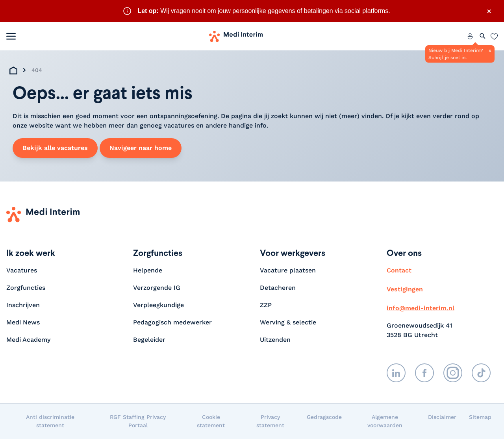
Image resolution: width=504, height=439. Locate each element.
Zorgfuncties (26, 288)
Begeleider (149, 340)
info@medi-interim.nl (421, 308)
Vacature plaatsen (288, 270)
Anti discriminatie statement (50, 421)
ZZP (266, 305)
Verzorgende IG (157, 288)
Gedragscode (324, 417)
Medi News (23, 322)
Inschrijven (23, 305)
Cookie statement (211, 421)
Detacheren (278, 288)
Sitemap (480, 417)
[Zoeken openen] (483, 36)
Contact (399, 270)
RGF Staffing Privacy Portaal (138, 421)
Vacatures (22, 270)
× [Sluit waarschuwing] (489, 11)
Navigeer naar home (141, 148)
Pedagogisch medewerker (172, 322)
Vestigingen (405, 289)
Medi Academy (29, 340)
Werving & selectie (288, 322)
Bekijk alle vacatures (55, 148)
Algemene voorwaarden (385, 421)
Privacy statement (270, 421)
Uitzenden (275, 340)
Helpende (148, 270)
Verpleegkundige (158, 305)
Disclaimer (442, 417)
